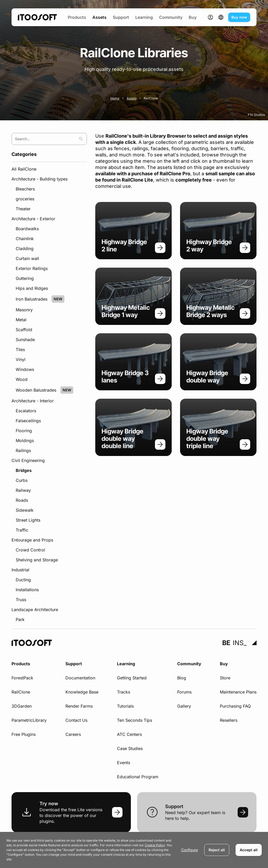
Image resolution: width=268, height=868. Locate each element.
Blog (182, 678)
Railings (23, 450)
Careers (73, 734)
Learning (144, 17)
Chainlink (25, 239)
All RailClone (24, 169)
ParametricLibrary (29, 720)
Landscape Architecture (35, 610)
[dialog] (134, 850)
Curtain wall (27, 258)
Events (124, 763)
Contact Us (76, 720)
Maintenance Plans (238, 692)
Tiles (20, 350)
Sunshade (25, 340)
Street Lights (28, 520)
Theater (23, 209)
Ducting (23, 580)
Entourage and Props (32, 540)
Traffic (22, 530)
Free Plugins (24, 734)
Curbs (22, 480)
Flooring (24, 431)
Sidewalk (25, 510)
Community (171, 17)
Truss (21, 600)
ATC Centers (129, 734)
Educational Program (138, 777)
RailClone (21, 692)
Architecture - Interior (33, 401)
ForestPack (22, 678)
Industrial (20, 570)
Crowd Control (30, 550)
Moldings (25, 441)
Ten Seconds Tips (135, 720)
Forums (184, 692)
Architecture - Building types (40, 179)
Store (225, 678)
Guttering (25, 278)
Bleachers (25, 189)
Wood (22, 379)
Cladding (25, 249)
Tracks (124, 692)
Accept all (249, 850)
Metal (21, 320)
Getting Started (132, 678)
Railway (23, 490)
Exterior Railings (32, 268)
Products (77, 17)
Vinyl (21, 359)
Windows (25, 369)
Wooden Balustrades (36, 390)
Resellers (229, 720)
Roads (22, 500)
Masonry (24, 310)
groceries (25, 199)
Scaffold (24, 330)
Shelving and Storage (37, 560)
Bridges (24, 470)
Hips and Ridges (32, 288)
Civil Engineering (28, 460)
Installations (27, 590)
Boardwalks (27, 229)
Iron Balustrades (32, 299)
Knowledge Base (82, 692)
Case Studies (130, 748)
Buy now (239, 17)
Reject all (217, 850)
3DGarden (22, 706)
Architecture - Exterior (33, 219)
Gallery (184, 706)
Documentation (80, 678)
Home (115, 98)
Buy (193, 17)
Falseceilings (28, 421)
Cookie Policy (155, 845)
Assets (99, 17)
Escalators (26, 411)
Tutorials (125, 706)
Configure (189, 850)
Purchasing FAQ (235, 706)
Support (121, 17)
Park (20, 619)
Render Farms (79, 706)
